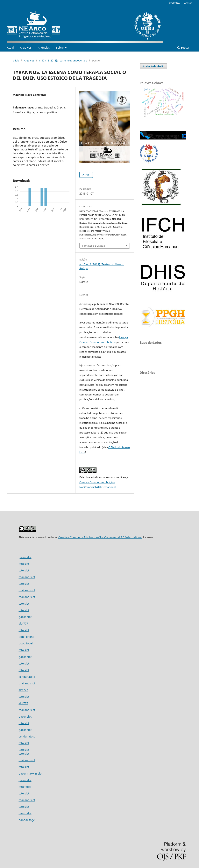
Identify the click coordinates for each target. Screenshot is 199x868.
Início (16, 60)
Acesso (188, 3)
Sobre (60, 48)
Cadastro (174, 3)
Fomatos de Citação (94, 246)
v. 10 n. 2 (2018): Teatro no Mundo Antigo (63, 60)
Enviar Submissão (153, 66)
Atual (10, 48)
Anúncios (44, 48)
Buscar (183, 48)
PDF (87, 175)
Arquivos (26, 48)
